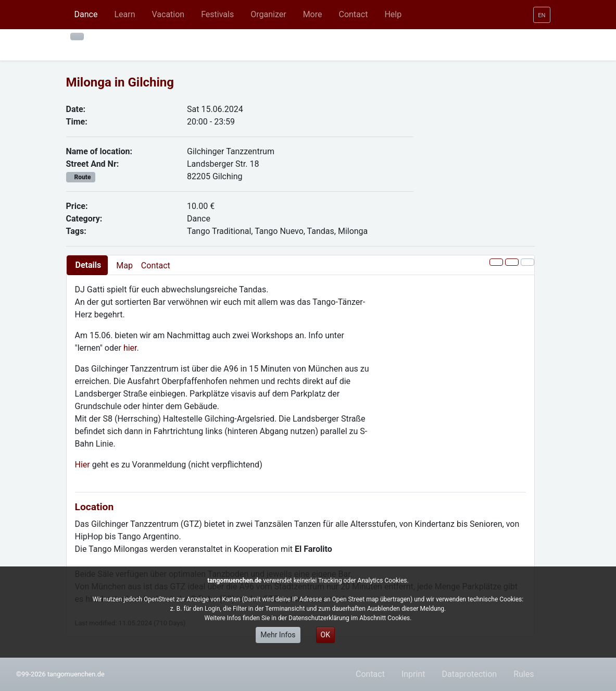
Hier (84, 465)
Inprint (413, 674)
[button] (124, 15)
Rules (524, 674)
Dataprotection (469, 674)
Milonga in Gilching (120, 82)
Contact (156, 266)
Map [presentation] (124, 266)
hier (130, 348)
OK (325, 635)
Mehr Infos (278, 635)
